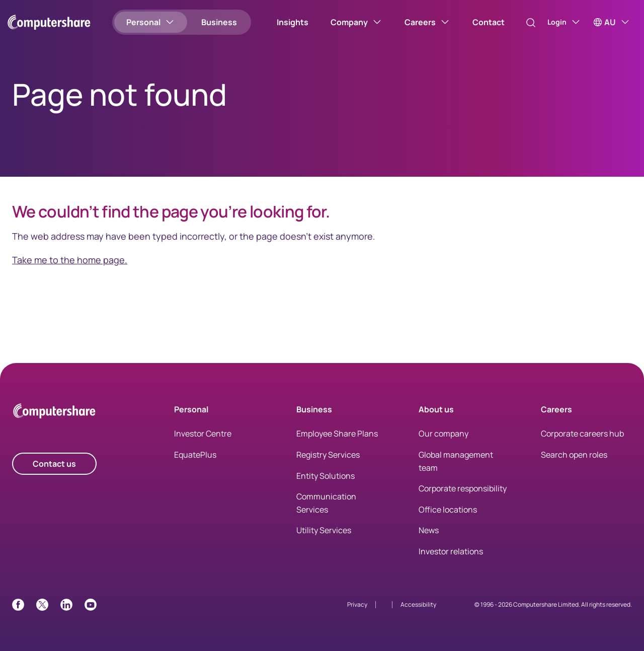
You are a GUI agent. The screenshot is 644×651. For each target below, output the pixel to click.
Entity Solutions (326, 476)
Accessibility (418, 604)
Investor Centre (203, 433)
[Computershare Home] (54, 413)
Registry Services (328, 455)
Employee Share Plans (337, 433)
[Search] (520, 23)
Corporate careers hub (582, 433)
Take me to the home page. (70, 260)
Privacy (357, 604)
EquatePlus (195, 455)
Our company (444, 433)
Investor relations (451, 551)
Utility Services (324, 530)
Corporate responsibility (463, 488)
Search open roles (574, 455)
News (429, 530)
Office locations (448, 510)
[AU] (612, 22)
